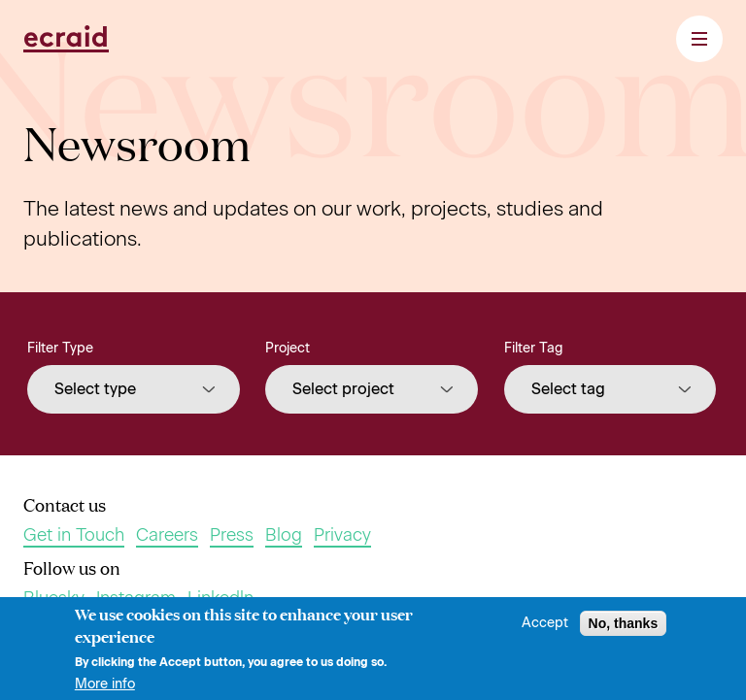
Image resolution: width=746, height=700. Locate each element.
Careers (167, 535)
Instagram (136, 599)
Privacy (342, 535)
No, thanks (624, 627)
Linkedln (220, 599)
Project (288, 348)
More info (105, 688)
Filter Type (60, 348)
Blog (284, 535)
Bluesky (54, 599)
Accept (545, 627)
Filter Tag (534, 348)
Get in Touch (74, 535)
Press (232, 535)
